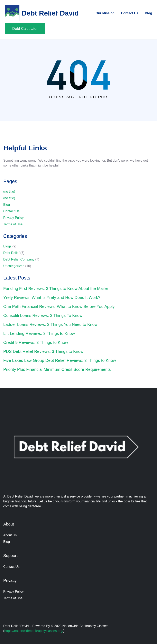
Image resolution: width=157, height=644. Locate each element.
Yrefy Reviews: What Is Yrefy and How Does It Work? (52, 297)
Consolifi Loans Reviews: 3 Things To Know (43, 315)
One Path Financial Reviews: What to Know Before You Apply (59, 306)
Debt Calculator (25, 29)
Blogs (7, 246)
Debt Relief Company (19, 259)
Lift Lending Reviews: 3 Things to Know (39, 333)
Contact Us (11, 211)
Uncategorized (14, 266)
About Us (10, 535)
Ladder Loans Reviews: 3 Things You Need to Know (50, 324)
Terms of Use (13, 224)
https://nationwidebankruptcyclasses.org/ (34, 631)
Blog (7, 205)
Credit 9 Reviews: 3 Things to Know (36, 342)
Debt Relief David (50, 13)
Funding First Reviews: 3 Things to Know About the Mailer (56, 288)
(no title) (9, 192)
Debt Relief (11, 253)
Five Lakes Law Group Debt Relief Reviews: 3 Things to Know (60, 360)
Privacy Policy (13, 218)
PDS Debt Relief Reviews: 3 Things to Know (43, 351)
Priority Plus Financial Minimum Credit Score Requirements (57, 369)
